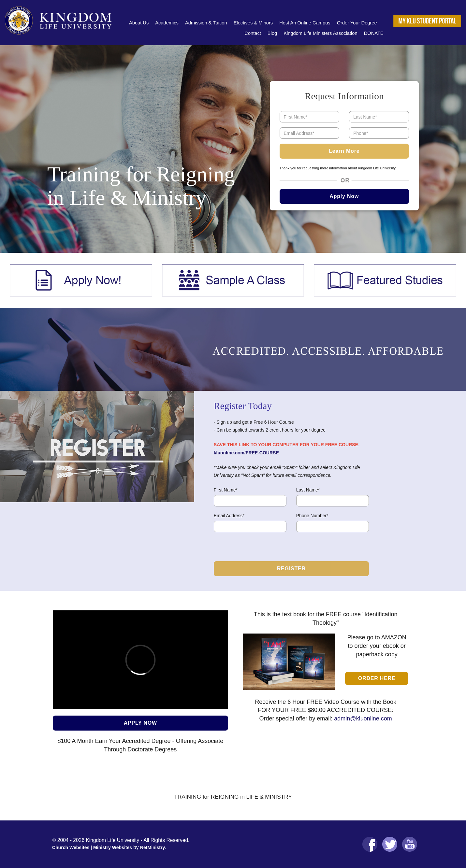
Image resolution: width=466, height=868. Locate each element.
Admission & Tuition (206, 23)
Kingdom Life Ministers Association (320, 33)
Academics (167, 23)
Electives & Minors (253, 23)
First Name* (226, 490)
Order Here (377, 678)
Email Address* (229, 516)
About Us (139, 23)
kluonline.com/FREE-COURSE (246, 453)
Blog (272, 33)
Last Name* (308, 490)
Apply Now (344, 196)
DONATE (374, 33)
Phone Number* (312, 516)
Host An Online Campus (305, 23)
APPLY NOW (140, 723)
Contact (253, 33)
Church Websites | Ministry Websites (93, 847)
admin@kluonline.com (363, 719)
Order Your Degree (357, 23)
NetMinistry (152, 847)
